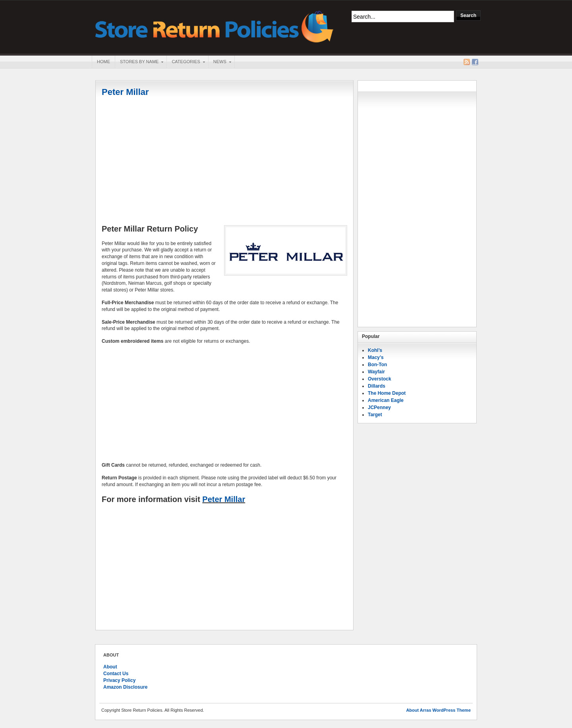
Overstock (380, 379)
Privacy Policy (119, 680)
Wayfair (376, 372)
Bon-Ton (377, 365)
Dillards (377, 386)
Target (375, 415)
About (110, 667)
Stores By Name (139, 62)
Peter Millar (125, 92)
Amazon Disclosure (125, 687)
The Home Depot (387, 393)
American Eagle (386, 400)
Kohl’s (375, 350)
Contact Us (116, 674)
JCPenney (379, 407)
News (220, 62)
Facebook (475, 62)
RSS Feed (467, 62)
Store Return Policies (214, 26)
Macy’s (376, 357)
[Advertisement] (224, 162)
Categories (186, 62)
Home (103, 62)
